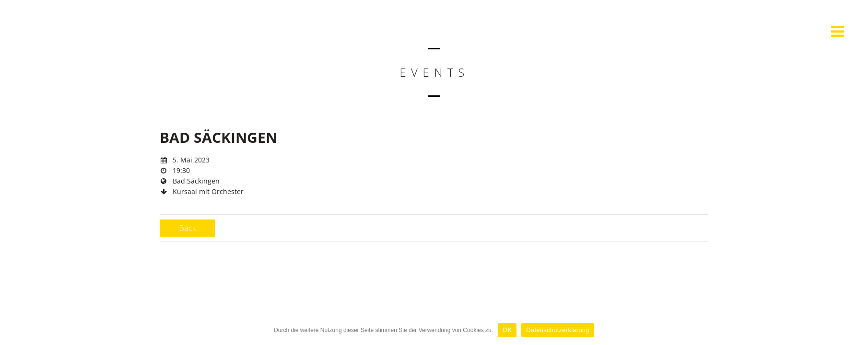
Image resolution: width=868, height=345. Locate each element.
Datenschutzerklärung (557, 330)
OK (507, 330)
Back (187, 228)
